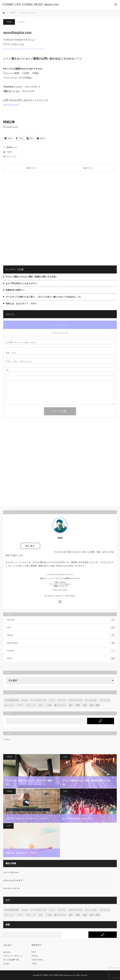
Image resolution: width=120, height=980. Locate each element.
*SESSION (61, 620)
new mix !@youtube (11, 872)
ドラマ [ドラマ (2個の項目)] (20, 705)
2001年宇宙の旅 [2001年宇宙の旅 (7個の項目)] (11, 700)
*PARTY (9, 22)
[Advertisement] (60, 197)
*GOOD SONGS (61, 643)
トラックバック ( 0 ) (60, 333)
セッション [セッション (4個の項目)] (9, 705)
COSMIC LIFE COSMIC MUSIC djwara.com (58, 975)
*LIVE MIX (61, 651)
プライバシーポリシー (13, 956)
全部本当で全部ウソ (15, 290)
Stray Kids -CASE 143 (11, 888)
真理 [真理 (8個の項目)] (78, 705)
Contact (6, 964)
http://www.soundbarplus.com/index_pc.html (24, 49)
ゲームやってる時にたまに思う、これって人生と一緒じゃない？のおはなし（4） (44, 297)
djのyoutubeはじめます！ (14, 880)
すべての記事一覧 (11, 960)
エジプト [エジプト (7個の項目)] (62, 700)
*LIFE (61, 628)
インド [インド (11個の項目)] (52, 700)
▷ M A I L (7, 739)
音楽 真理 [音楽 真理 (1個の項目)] (94, 705)
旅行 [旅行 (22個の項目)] (71, 705)
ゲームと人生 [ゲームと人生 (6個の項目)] (91, 700)
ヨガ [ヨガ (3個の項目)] (41, 705)
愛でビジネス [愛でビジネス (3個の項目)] (60, 705)
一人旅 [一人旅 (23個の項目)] (48, 705)
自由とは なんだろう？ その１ (21, 303)
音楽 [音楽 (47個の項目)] (85, 705)
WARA (60, 538)
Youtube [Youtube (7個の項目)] (24, 700)
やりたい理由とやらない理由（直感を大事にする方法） (32, 277)
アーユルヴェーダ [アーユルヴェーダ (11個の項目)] (38, 700)
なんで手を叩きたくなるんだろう (21, 283)
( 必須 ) (11, 353)
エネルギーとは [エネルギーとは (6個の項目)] (75, 700)
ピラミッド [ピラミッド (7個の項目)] (31, 705)
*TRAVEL (61, 635)
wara (15, 147)
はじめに (7, 952)
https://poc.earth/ (60, 590)
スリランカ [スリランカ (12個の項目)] (105, 700)
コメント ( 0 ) (60, 325)
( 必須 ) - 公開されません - (19, 362)
